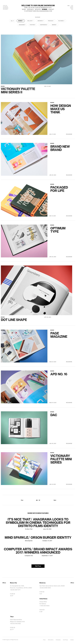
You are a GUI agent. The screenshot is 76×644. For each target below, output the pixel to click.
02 (39, 500)
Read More (69, 134)
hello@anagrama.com (44, 11)
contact (51, 9)
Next (55, 500)
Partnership (58, 640)
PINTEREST (5, 9)
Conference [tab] (44, 25)
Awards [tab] (54, 25)
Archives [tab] (41, 21)
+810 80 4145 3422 (15, 624)
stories (44, 9)
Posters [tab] (33, 25)
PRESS (72, 8)
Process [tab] (51, 21)
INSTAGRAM (6, 8)
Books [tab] (21, 21)
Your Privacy (65, 640)
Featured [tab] (61, 21)
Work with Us (51, 640)
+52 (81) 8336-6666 (45, 588)
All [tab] (12, 21)
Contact (72, 640)
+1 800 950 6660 (44, 606)
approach (30, 9)
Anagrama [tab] (22, 25)
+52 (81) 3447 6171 (15, 590)
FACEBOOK (5, 7)
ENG (68, 6)
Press (44, 640)
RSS (72, 9)
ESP (72, 6)
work (24, 9)
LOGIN (72, 7)
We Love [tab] (30, 21)
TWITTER (5, 6)
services (38, 9)
